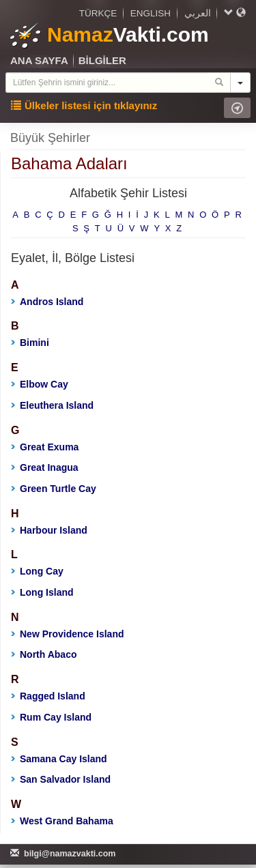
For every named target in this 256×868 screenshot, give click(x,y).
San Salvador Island (61, 779)
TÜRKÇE (98, 13)
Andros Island (47, 302)
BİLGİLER (102, 60)
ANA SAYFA (39, 60)
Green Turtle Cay (54, 489)
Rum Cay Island (51, 717)
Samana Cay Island (59, 759)
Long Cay (37, 571)
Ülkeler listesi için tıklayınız (84, 105)
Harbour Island (49, 530)
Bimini (30, 343)
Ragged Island (48, 696)
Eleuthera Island (52, 405)
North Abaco (44, 654)
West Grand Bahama (62, 821)
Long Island (42, 592)
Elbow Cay (40, 384)
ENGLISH (151, 13)
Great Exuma (45, 447)
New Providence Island (68, 634)
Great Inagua (45, 467)
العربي (198, 13)
